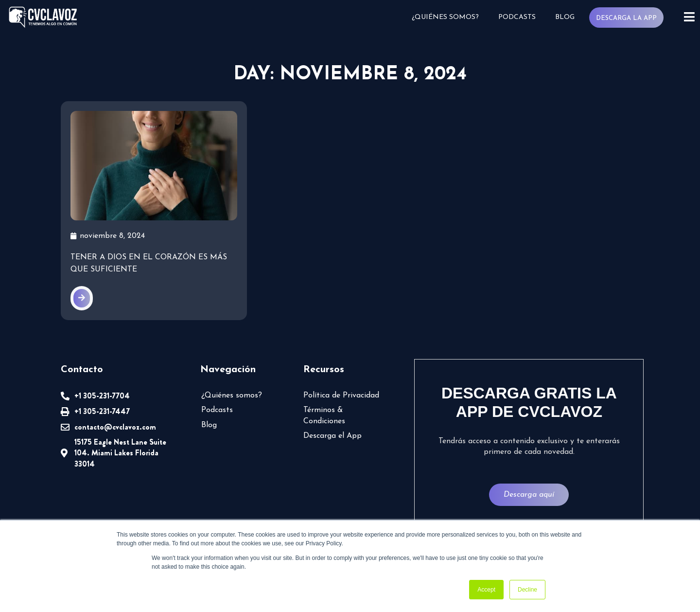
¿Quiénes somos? (445, 17)
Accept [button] (486, 590)
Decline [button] (527, 590)
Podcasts (517, 17)
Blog (565, 17)
